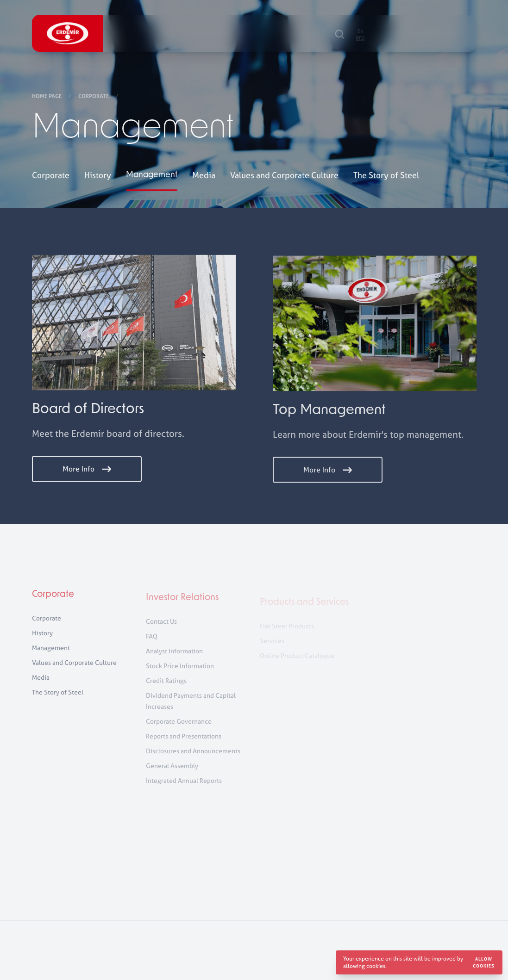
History (98, 176)
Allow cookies (484, 962)
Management (152, 176)
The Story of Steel (386, 176)
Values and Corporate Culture (284, 176)
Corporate (94, 97)
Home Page (47, 97)
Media (204, 176)
